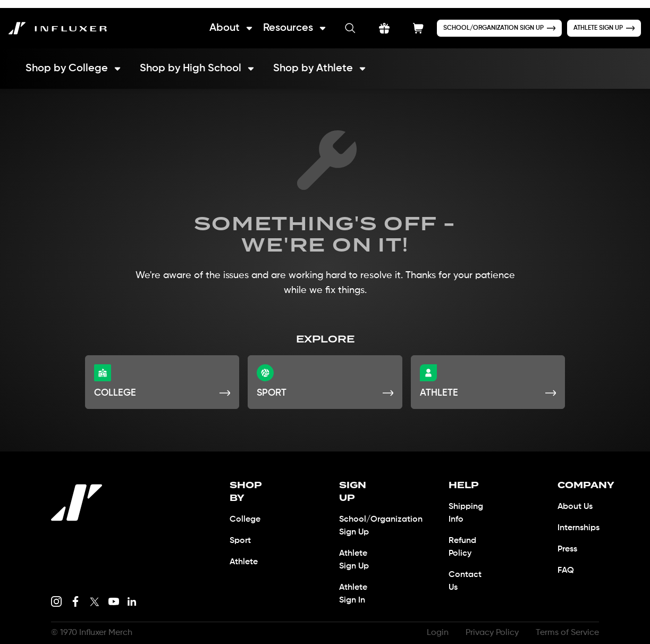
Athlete (245, 541)
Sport (241, 520)
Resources (285, 20)
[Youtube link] (114, 593)
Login (432, 625)
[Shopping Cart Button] (409, 20)
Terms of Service (566, 625)
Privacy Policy (488, 625)
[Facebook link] (75, 593)
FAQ (566, 563)
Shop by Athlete (325, 60)
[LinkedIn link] (132, 593)
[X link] (95, 593)
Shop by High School (199, 60)
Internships (581, 520)
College (245, 499)
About (219, 20)
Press (569, 541)
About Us (576, 499)
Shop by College (74, 60)
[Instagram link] (56, 593)
